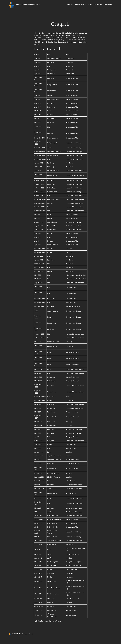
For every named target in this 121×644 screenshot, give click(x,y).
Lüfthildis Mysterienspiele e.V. (28, 5)
